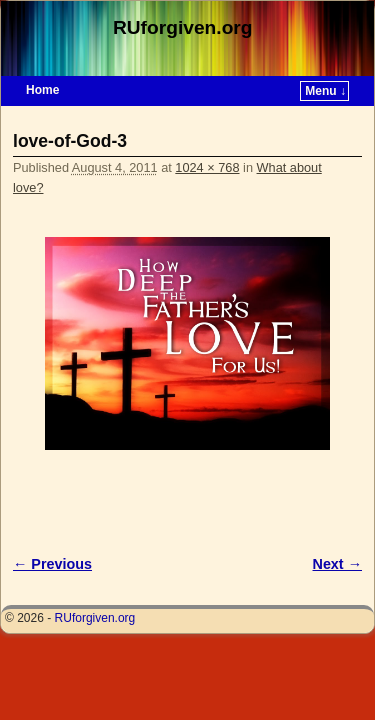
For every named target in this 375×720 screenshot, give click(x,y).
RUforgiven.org (183, 27)
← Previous (52, 564)
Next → (337, 564)
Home (42, 90)
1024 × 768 (207, 167)
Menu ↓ (325, 91)
